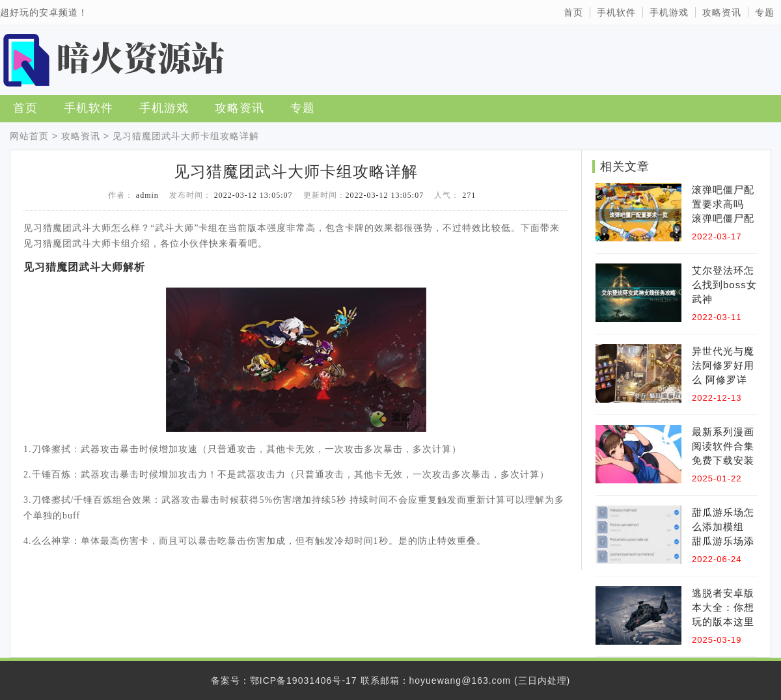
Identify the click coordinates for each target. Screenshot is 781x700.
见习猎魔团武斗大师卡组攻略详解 (186, 136)
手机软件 (616, 12)
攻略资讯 (722, 12)
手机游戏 (669, 12)
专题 (765, 12)
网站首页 (29, 136)
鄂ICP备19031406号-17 (304, 680)
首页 (573, 12)
